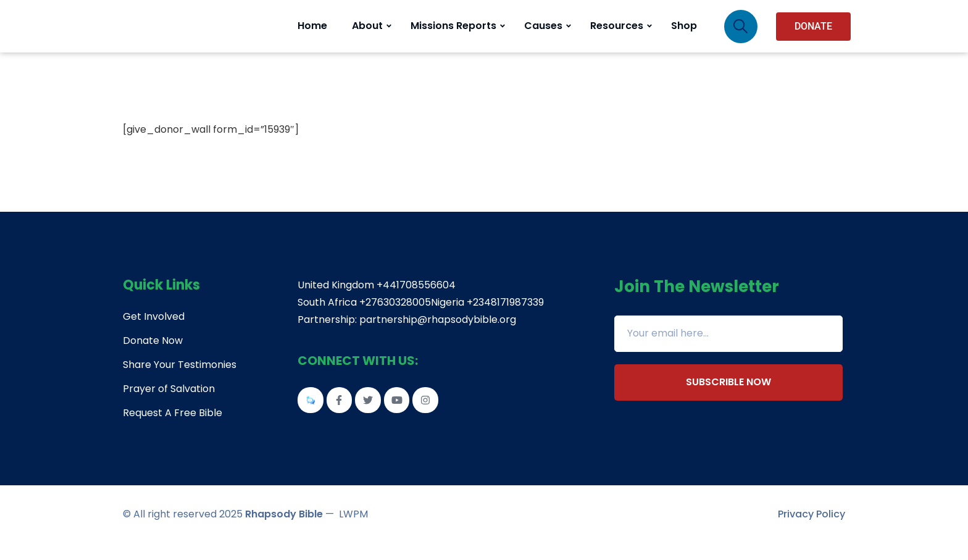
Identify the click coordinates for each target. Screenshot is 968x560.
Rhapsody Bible (284, 531)
